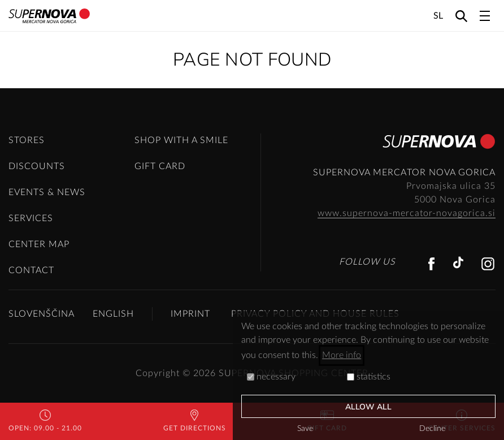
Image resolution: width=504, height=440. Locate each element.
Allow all (369, 407)
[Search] (461, 16)
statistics (369, 377)
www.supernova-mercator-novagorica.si (407, 213)
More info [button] (342, 355)
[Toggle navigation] (485, 16)
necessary (271, 377)
